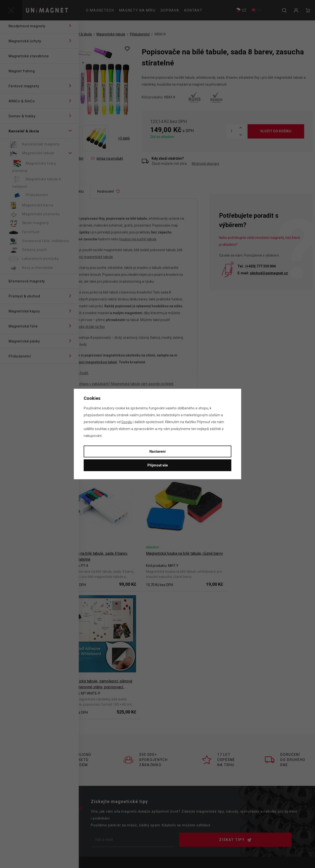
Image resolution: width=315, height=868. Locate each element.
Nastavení (157, 451)
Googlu (127, 422)
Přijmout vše (158, 465)
